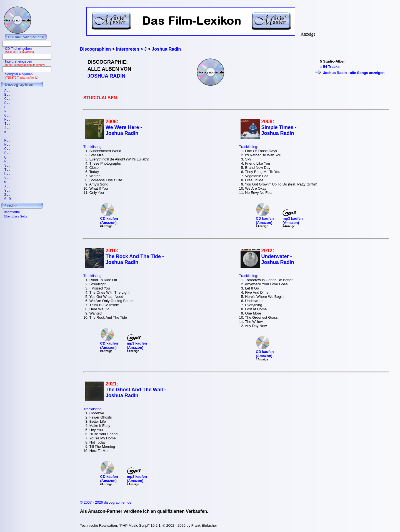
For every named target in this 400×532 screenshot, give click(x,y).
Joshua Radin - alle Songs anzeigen (354, 73)
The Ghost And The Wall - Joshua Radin (136, 393)
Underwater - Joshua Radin (278, 259)
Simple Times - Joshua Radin (279, 130)
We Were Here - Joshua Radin (124, 130)
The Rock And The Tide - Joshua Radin (135, 259)
